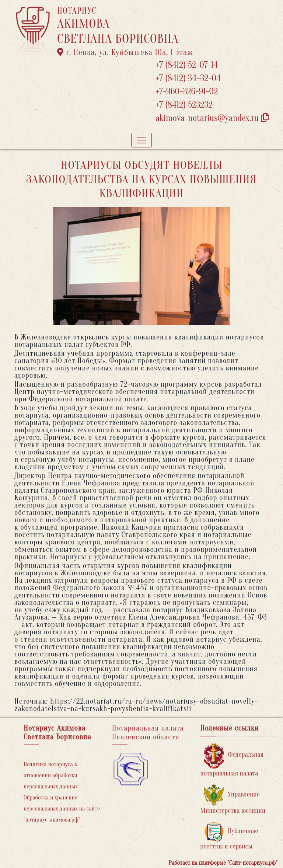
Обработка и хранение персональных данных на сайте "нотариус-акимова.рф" (62, 809)
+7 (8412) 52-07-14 (187, 65)
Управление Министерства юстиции (233, 799)
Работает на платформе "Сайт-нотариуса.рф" (223, 863)
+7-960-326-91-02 (187, 92)
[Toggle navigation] (141, 140)
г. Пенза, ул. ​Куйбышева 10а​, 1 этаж (125, 52)
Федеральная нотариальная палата (232, 759)
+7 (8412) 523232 (184, 105)
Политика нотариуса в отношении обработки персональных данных (51, 775)
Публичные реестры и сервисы (229, 836)
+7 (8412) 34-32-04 (188, 78)
